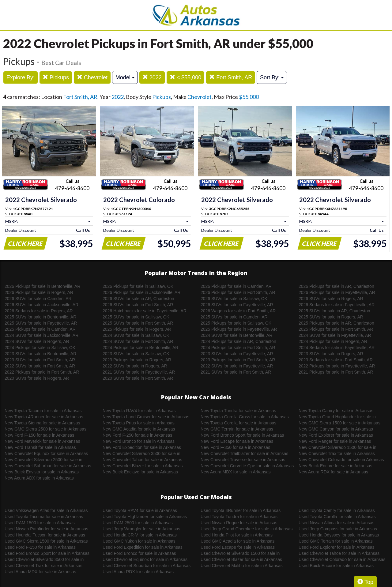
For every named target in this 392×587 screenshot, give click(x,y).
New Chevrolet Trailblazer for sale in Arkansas (244, 453)
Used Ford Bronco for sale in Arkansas (139, 553)
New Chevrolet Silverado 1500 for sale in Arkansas (337, 448)
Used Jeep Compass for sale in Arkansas (338, 529)
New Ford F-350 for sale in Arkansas (235, 447)
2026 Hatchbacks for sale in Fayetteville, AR (145, 311)
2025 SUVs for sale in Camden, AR (234, 317)
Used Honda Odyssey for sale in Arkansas (339, 535)
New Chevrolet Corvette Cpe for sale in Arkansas (247, 466)
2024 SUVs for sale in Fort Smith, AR (138, 341)
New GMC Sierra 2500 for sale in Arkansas (45, 429)
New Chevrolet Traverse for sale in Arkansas (243, 460)
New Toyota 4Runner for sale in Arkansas (44, 417)
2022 (152, 77)
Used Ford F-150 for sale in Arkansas (40, 547)
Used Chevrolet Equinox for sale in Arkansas (145, 559)
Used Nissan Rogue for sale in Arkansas (239, 523)
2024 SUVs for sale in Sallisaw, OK (136, 335)
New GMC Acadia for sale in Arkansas (139, 429)
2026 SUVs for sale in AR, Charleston (138, 299)
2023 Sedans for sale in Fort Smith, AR (336, 360)
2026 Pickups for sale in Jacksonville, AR (141, 292)
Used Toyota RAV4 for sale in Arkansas (140, 510)
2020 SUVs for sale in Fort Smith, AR (138, 378)
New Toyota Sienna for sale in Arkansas (42, 423)
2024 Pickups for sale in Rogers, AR (333, 341)
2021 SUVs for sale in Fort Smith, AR (236, 372)
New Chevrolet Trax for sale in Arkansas (337, 453)
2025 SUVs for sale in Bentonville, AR (40, 317)
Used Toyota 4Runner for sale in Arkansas (241, 510)
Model (125, 77)
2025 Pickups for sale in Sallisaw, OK (236, 323)
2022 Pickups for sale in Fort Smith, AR (42, 372)
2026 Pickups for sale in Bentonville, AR (42, 286)
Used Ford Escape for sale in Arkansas (238, 547)
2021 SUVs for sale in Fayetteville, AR (139, 372)
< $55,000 (186, 77)
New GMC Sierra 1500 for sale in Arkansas (339, 423)
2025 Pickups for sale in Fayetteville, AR (239, 329)
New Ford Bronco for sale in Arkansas (139, 441)
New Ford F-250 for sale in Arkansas (137, 435)
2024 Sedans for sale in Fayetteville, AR (337, 348)
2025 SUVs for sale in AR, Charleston (334, 311)
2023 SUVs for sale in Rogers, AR (331, 354)
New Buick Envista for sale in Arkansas (42, 472)
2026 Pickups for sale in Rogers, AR (39, 292)
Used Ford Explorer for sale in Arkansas (336, 547)
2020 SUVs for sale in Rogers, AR (37, 378)
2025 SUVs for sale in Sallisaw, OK (136, 317)
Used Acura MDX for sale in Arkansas (40, 572)
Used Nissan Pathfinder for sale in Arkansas (46, 529)
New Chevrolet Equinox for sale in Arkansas (46, 453)
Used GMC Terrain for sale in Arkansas (336, 541)
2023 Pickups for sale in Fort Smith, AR (238, 360)
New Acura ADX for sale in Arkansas (39, 478)
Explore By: (21, 77)
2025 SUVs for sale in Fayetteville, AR (41, 323)
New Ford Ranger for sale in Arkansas (335, 441)
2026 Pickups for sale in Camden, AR (236, 286)
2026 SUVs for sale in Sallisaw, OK (234, 299)
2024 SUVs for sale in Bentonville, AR (236, 335)
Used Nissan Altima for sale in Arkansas (336, 523)
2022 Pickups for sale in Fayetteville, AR (337, 366)
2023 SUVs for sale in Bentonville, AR (40, 354)
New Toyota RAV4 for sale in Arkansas (139, 411)
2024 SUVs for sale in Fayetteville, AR (335, 335)
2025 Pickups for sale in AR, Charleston (336, 323)
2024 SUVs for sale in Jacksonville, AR (41, 335)
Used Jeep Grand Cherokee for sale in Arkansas (247, 529)
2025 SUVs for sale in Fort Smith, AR (138, 323)
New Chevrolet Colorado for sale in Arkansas (341, 460)
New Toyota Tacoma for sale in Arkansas (43, 411)
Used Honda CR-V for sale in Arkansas (140, 535)
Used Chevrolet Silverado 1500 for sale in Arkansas (240, 554)
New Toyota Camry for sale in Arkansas (336, 411)
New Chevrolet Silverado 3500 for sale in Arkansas (141, 454)
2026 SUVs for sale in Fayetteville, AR (237, 305)
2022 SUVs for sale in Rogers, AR (135, 366)
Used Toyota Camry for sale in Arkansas (337, 510)
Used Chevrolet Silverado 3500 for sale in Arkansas (44, 560)
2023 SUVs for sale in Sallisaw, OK (136, 354)
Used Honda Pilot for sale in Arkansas (237, 535)
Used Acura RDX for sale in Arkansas (138, 572)
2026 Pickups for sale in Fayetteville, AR (337, 292)
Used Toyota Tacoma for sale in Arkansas (44, 517)
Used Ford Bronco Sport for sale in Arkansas (47, 553)
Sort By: (272, 77)
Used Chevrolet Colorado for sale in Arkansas (342, 559)
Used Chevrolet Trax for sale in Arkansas (43, 566)
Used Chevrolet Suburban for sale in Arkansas (147, 566)
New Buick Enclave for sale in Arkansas (140, 472)
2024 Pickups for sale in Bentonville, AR (140, 348)
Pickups (56, 77)
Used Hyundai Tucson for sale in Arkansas (45, 535)
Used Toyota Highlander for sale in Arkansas (145, 517)
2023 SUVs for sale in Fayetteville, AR (237, 354)
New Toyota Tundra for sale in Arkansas (238, 411)
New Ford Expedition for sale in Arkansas (142, 447)
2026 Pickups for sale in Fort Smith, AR (238, 292)
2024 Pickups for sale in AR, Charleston (238, 341)
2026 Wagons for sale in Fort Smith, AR (238, 311)
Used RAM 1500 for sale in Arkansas (40, 523)
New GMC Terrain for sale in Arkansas (237, 429)
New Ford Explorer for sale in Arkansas (336, 435)
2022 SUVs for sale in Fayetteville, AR (237, 366)
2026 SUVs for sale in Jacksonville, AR (41, 305)
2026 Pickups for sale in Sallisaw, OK (138, 286)
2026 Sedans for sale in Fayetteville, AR (337, 305)
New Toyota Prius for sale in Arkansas (139, 423)
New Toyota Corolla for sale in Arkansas (238, 423)
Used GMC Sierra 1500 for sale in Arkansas (46, 541)
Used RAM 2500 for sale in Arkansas (138, 523)
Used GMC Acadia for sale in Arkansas (237, 541)
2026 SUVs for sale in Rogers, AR (331, 299)
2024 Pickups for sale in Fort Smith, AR (238, 348)
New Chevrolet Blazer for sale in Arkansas (143, 466)
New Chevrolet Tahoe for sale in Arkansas (142, 460)
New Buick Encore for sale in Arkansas (335, 466)
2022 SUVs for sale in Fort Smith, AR (40, 366)
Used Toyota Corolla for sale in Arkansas (337, 517)
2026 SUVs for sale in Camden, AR (38, 299)
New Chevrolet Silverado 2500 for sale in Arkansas (43, 460)
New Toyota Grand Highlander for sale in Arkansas (337, 417)
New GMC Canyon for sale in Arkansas (336, 429)
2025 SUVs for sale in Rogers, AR (331, 317)
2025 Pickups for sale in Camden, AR (40, 329)
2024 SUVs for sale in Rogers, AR (37, 341)
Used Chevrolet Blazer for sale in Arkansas (241, 559)
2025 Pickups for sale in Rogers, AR (137, 329)
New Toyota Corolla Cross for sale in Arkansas (245, 417)
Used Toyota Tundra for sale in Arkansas (239, 517)
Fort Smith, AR (231, 77)
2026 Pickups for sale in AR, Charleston (336, 286)
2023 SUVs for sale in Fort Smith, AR (40, 360)
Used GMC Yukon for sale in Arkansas (139, 541)
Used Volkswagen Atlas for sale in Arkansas (46, 510)
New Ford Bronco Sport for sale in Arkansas (242, 435)
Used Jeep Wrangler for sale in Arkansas (141, 529)
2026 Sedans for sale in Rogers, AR (39, 311)
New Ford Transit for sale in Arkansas (40, 447)
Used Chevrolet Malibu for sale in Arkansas (242, 566)
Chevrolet (92, 77)
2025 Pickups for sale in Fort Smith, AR (336, 329)
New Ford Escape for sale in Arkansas (237, 441)
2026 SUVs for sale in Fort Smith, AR (138, 305)
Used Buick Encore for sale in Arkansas (336, 566)
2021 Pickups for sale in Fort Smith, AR (336, 372)
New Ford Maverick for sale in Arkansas (42, 441)
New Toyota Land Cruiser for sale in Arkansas (146, 417)
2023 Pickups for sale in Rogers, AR (137, 360)
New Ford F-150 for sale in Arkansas (39, 435)
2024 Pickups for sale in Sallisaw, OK (40, 348)
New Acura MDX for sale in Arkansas (236, 472)
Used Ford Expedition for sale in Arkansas (143, 547)
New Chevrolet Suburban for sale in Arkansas (48, 466)
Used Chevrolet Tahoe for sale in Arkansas (339, 553)
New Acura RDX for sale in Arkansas (333, 472)
